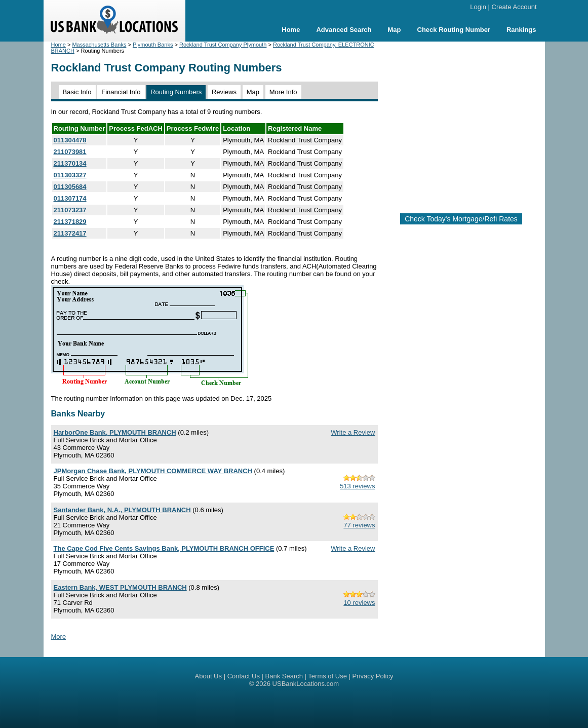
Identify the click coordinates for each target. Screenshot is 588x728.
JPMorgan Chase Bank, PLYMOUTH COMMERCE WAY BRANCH (153, 471)
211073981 (70, 152)
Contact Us (244, 676)
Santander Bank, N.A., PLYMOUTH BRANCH (122, 510)
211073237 (70, 210)
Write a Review (353, 432)
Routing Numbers (176, 92)
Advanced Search (344, 30)
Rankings (521, 30)
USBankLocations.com (306, 684)
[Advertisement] (471, 123)
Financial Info (121, 92)
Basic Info (77, 92)
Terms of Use (327, 676)
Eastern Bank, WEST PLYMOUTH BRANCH (120, 587)
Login (478, 7)
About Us (208, 676)
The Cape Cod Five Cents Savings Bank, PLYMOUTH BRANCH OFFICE (164, 548)
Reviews (224, 92)
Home (291, 30)
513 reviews (357, 486)
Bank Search (284, 676)
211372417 (70, 233)
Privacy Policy (373, 676)
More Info (283, 92)
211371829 (70, 222)
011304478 (70, 140)
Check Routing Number (454, 30)
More (59, 637)
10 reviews (359, 603)
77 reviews (359, 525)
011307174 (70, 198)
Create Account (514, 7)
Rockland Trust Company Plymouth (223, 45)
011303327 (70, 175)
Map (395, 30)
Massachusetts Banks (99, 45)
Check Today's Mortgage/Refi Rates (461, 219)
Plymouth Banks (153, 45)
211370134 (70, 163)
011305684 (70, 187)
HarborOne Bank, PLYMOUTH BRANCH (115, 432)
